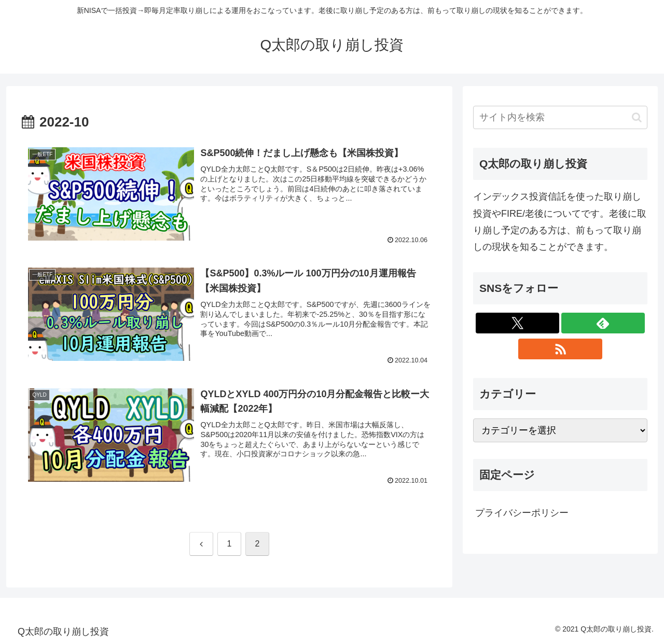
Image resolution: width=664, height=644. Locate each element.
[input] (560, 117)
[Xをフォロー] (517, 323)
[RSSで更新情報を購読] (560, 349)
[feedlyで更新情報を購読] (603, 323)
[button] (637, 117)
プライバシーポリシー (522, 513)
